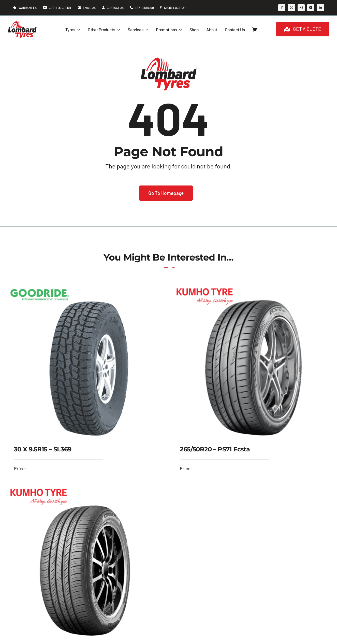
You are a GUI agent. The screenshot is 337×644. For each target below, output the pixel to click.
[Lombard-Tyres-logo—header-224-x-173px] (22, 23)
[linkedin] (320, 8)
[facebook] (282, 8)
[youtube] (311, 8)
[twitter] (291, 8)
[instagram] (301, 8)
